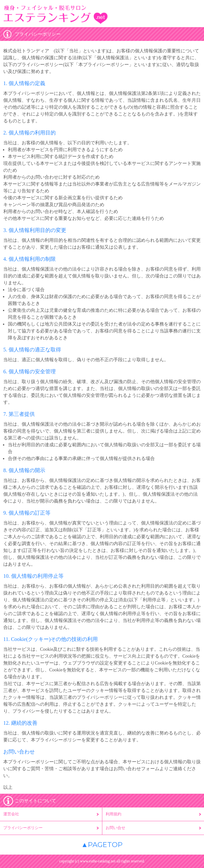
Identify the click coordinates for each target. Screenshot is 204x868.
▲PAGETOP (102, 845)
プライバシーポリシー (23, 828)
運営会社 (11, 814)
